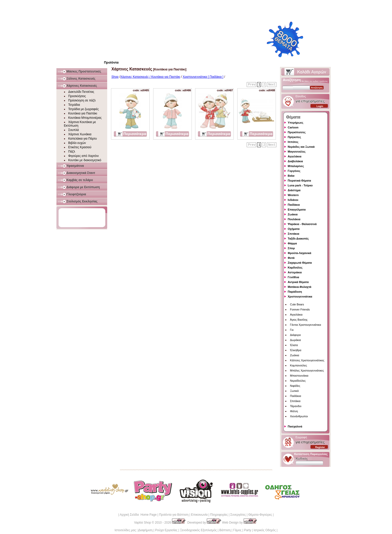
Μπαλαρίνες (296, 166)
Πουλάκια (294, 219)
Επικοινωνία (199, 515)
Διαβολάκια (295, 161)
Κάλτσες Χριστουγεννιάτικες (307, 360)
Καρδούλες (295, 268)
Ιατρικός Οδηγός (265, 530)
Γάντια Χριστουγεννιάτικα (306, 325)
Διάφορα (295, 335)
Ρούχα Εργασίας (166, 530)
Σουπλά (74, 130)
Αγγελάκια (295, 156)
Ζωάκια (293, 214)
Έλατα (294, 345)
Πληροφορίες (219, 515)
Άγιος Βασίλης (299, 320)
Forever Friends (300, 309)
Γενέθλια (294, 277)
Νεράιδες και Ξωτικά (301, 147)
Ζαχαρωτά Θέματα (300, 263)
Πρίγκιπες (294, 137)
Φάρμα (292, 243)
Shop (115, 77)
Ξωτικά (294, 391)
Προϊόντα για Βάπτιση (174, 515)
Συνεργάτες (238, 515)
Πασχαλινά (295, 426)
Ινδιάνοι (293, 200)
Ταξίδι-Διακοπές (298, 239)
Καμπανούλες (299, 365)
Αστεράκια (295, 272)
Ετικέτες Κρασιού (80, 147)
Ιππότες (293, 142)
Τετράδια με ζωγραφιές (84, 109)
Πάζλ (72, 152)
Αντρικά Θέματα (298, 282)
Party (247, 530)
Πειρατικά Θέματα (300, 181)
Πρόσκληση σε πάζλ (82, 100)
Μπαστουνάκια (299, 376)
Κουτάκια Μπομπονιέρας (85, 118)
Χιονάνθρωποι (299, 416)
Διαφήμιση (146, 530)
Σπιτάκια (294, 234)
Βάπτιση (225, 530)
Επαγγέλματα (297, 210)
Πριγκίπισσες (297, 132)
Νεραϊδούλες (298, 381)
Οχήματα (294, 229)
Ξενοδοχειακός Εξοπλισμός (198, 530)
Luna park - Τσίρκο (300, 185)
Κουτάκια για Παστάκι (83, 113)
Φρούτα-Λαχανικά (300, 253)
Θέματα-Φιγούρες (260, 515)
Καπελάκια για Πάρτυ (83, 139)
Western (293, 195)
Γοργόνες (294, 171)
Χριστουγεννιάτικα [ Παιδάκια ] (203, 77)
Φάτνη (294, 411)
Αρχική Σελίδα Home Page (138, 515)
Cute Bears (297, 304)
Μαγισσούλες (297, 152)
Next (272, 85)
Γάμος (237, 530)
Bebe (291, 176)
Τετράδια (74, 105)
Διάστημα (294, 190)
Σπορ (291, 248)
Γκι (292, 330)
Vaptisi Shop (143, 523)
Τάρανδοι (296, 406)
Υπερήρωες (296, 123)
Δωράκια (296, 340)
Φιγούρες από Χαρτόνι (84, 156)
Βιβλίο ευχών (77, 143)
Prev (252, 85)
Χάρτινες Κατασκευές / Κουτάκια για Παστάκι (150, 77)
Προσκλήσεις (77, 96)
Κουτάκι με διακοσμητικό (85, 160)
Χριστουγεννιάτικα (300, 296)
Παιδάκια (294, 205)
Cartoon (293, 127)
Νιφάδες (295, 386)
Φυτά (291, 258)
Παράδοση (295, 292)
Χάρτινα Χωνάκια (80, 134)
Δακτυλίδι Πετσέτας (81, 92)
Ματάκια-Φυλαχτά (300, 287)
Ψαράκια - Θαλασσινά (302, 224)
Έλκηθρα (296, 350)
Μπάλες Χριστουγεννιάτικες (307, 370)
